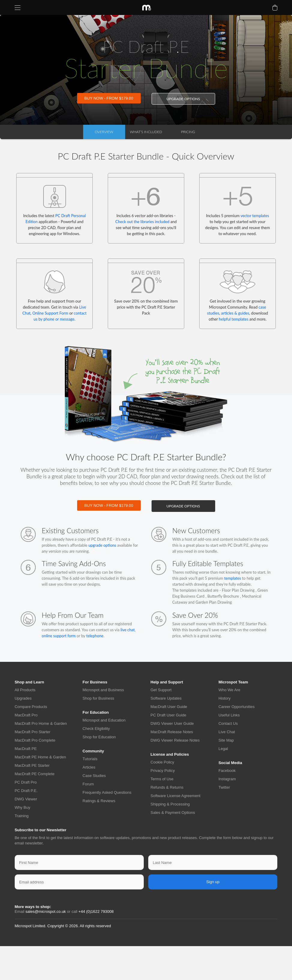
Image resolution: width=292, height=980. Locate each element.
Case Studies (94, 776)
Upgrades (23, 698)
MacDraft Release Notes (172, 732)
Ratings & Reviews (99, 801)
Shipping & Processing (170, 804)
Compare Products (31, 707)
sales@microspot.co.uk (46, 911)
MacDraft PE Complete (35, 774)
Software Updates (166, 698)
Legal (223, 749)
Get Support (161, 690)
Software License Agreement (176, 796)
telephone (95, 636)
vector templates (255, 216)
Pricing (188, 132)
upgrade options (183, 99)
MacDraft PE (26, 749)
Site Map (226, 740)
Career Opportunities (237, 707)
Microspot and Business (103, 690)
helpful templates (234, 319)
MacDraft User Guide (169, 707)
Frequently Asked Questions (107, 792)
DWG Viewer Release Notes (175, 740)
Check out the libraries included (142, 222)
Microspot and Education (104, 720)
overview (104, 132)
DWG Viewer (26, 799)
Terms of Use (162, 779)
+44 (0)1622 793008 (96, 911)
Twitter (224, 787)
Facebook (227, 771)
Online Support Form (50, 313)
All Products (25, 690)
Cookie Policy (163, 762)
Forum (88, 784)
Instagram (227, 779)
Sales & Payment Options (173, 813)
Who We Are (229, 690)
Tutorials (90, 759)
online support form (59, 636)
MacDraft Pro (26, 715)
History (224, 698)
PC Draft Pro (26, 782)
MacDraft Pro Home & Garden (41, 723)
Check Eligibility (96, 729)
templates (233, 578)
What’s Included (146, 132)
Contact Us (228, 723)
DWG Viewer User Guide (172, 723)
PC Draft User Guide (169, 715)
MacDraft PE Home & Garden (40, 757)
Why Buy (23, 807)
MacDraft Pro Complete (35, 740)
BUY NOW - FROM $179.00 (109, 98)
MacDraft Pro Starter (33, 732)
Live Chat (227, 732)
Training (22, 816)
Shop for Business (98, 698)
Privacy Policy (163, 771)
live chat (127, 630)
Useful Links (229, 715)
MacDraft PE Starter (32, 765)
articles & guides (235, 313)
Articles (89, 767)
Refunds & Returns (167, 787)
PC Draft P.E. (26, 791)
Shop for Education (99, 737)
